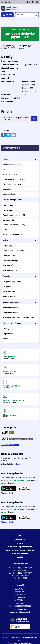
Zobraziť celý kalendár (10, 437)
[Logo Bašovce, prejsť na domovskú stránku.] (20, 9)
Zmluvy (22, 41)
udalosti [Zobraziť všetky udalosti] (17, 456)
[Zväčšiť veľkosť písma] (33, 2)
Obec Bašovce (26, 635)
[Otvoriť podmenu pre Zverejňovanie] (35, 146)
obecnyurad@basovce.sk (20, 604)
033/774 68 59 (20, 602)
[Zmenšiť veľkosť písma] (30, 2)
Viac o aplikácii (7, 485)
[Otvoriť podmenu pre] (35, 151)
